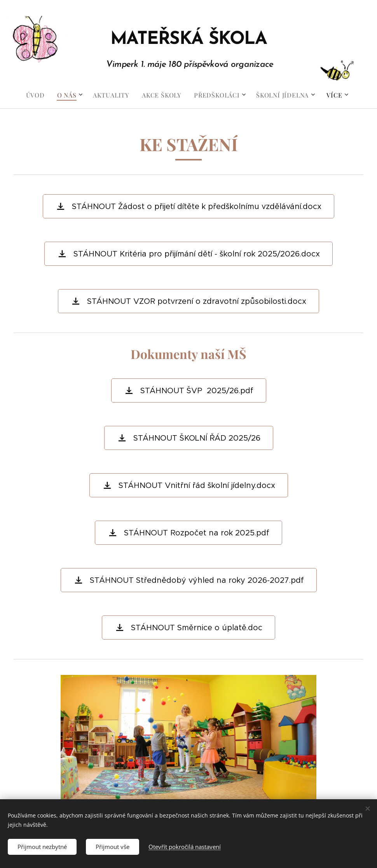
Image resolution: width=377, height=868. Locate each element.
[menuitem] (38, 95)
